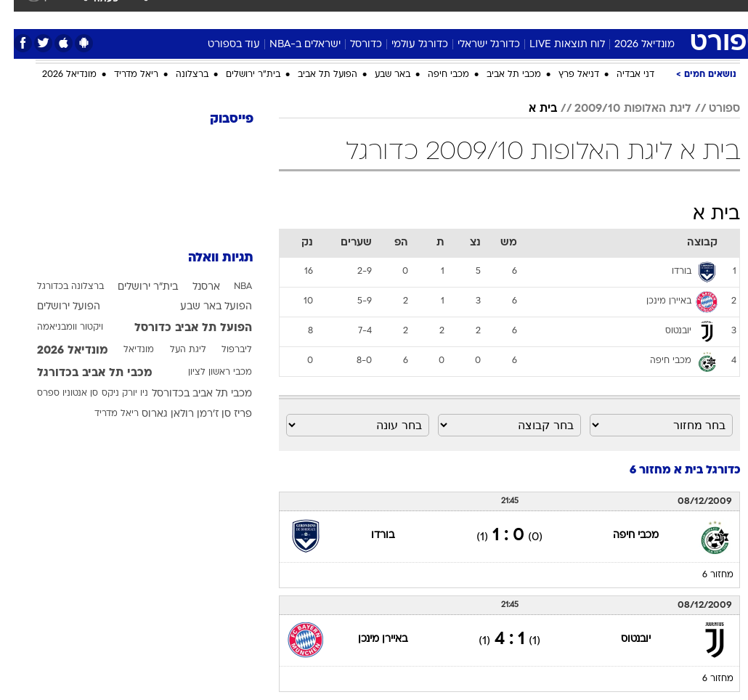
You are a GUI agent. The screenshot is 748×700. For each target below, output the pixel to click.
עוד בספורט (220, 45)
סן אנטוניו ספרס (54, 394)
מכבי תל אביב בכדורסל (188, 394)
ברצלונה (178, 75)
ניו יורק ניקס (111, 394)
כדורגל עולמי (406, 45)
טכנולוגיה (223, 13)
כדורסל (352, 45)
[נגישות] (20, 19)
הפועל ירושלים (55, 307)
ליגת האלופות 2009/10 (619, 109)
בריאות (318, 13)
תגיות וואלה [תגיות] (207, 258)
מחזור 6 (704, 575)
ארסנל (192, 287)
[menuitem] (563, 20)
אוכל (361, 13)
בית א (529, 109)
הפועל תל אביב (314, 75)
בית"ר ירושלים (239, 75)
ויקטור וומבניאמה (56, 327)
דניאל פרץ (565, 75)
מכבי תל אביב (500, 75)
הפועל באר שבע (202, 307)
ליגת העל (174, 350)
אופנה (174, 13)
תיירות (273, 13)
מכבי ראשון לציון (206, 373)
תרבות (476, 13)
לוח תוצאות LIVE (553, 45)
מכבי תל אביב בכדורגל (81, 373)
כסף (397, 13)
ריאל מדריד (122, 75)
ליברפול (223, 350)
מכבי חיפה (435, 75)
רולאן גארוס (154, 414)
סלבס (434, 13)
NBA (229, 287)
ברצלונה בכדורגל (57, 287)
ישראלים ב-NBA (291, 45)
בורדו (369, 536)
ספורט (572, 13)
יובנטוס (622, 639)
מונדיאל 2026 (631, 45)
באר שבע (379, 75)
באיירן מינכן (369, 639)
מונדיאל (524, 13)
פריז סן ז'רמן (211, 414)
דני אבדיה (622, 75)
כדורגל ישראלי (475, 45)
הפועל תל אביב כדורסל (179, 328)
